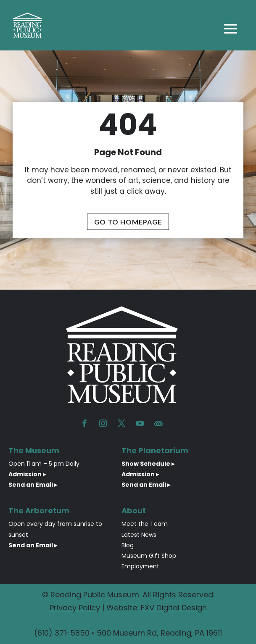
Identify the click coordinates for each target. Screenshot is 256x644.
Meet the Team (145, 524)
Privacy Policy (75, 608)
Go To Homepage (128, 222)
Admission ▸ (27, 474)
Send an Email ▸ (33, 485)
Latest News (139, 535)
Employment (140, 566)
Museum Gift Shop (149, 556)
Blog (128, 545)
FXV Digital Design (174, 608)
